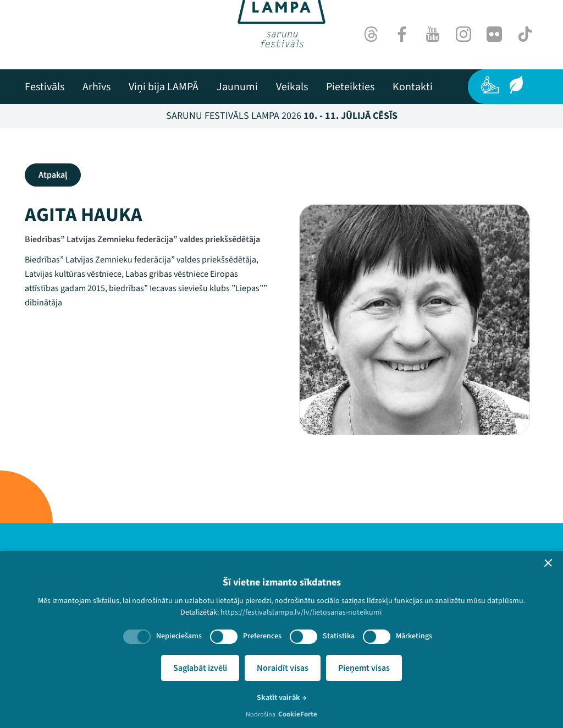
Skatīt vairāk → (282, 698)
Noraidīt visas (283, 668)
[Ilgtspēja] (516, 85)
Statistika (339, 636)
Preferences (262, 636)
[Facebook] (402, 34)
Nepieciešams (179, 636)
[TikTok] (525, 34)
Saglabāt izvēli (200, 668)
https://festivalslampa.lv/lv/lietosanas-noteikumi (301, 612)
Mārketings (414, 636)
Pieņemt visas (364, 668)
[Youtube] (433, 34)
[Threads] (371, 34)
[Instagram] (463, 34)
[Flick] (494, 34)
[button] (548, 563)
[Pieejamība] (490, 85)
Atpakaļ (53, 175)
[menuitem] (45, 87)
